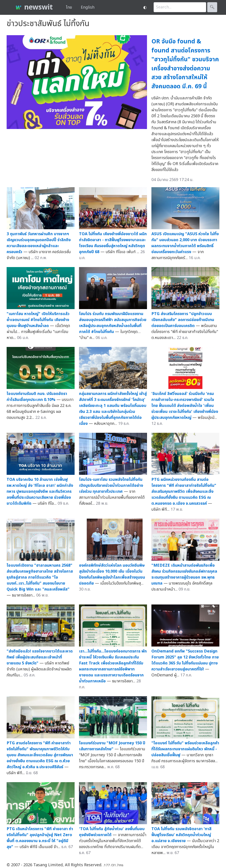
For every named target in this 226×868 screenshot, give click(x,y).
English (88, 7)
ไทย (69, 7)
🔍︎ (212, 7)
